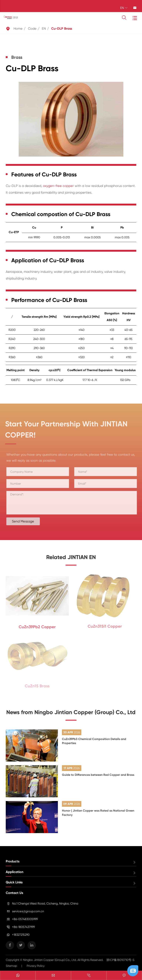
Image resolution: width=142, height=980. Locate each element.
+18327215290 (21, 935)
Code (32, 28)
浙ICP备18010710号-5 (120, 960)
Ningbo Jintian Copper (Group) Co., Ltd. (50, 960)
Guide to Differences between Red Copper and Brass (98, 775)
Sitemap (11, 966)
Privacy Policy (36, 966)
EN (44, 28)
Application (15, 872)
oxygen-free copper (58, 186)
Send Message (26, 521)
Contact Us (14, 893)
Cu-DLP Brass (62, 29)
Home (18, 28)
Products (13, 861)
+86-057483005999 (25, 919)
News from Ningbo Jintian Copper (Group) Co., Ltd (71, 715)
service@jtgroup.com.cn (28, 911)
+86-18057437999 (23, 927)
